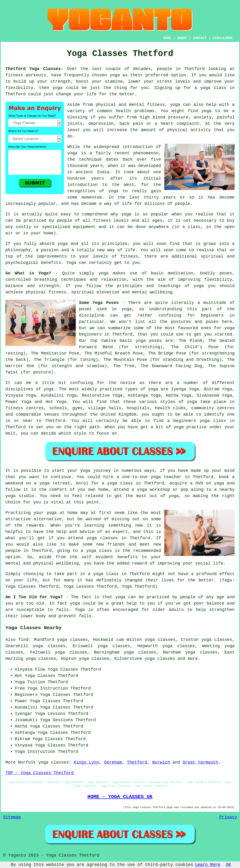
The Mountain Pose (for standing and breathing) (163, 360)
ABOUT (182, 38)
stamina (114, 81)
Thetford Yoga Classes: (34, 69)
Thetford (137, 762)
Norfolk (27, 762)
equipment (84, 227)
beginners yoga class (200, 421)
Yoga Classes (63, 669)
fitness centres (25, 408)
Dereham (113, 762)
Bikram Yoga (218, 389)
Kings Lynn (86, 762)
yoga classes (53, 762)
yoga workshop (153, 490)
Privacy (228, 817)
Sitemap (12, 817)
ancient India (93, 172)
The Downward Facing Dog (171, 366)
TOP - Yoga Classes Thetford (40, 773)
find (23, 640)
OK (229, 865)
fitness (129, 256)
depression (101, 124)
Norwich (161, 762)
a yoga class (210, 88)
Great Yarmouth (200, 762)
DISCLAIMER (222, 38)
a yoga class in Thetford (119, 574)
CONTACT (200, 38)
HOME (167, 38)
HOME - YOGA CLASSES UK (120, 797)
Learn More (208, 865)
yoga (115, 75)
